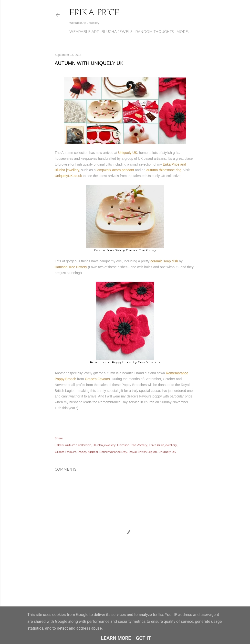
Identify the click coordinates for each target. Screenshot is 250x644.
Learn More (116, 638)
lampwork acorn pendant (115, 170)
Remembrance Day (113, 452)
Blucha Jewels (117, 32)
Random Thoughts (155, 32)
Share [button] (59, 438)
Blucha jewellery (104, 445)
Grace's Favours (97, 379)
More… (183, 32)
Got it (144, 638)
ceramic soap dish (164, 261)
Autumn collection (78, 445)
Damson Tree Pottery (71, 267)
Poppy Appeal (88, 452)
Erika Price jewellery (163, 445)
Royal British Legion (143, 452)
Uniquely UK (128, 153)
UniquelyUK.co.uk (68, 176)
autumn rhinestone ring (164, 170)
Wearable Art (84, 32)
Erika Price (94, 13)
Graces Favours (65, 452)
